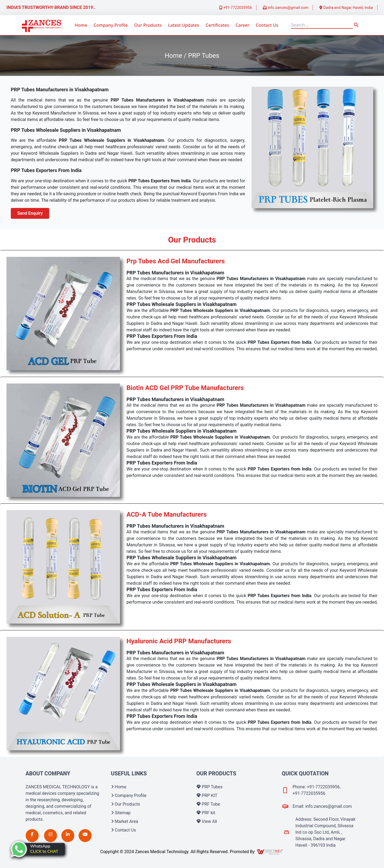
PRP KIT (207, 795)
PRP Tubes (210, 787)
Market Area (125, 821)
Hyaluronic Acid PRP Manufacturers (179, 641)
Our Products (148, 25)
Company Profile (111, 25)
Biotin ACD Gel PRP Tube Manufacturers (185, 388)
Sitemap (121, 813)
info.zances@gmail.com (286, 8)
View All (207, 821)
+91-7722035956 (236, 8)
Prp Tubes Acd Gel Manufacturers (176, 261)
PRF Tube (208, 804)
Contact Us (267, 25)
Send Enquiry (30, 213)
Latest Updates (184, 25)
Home (81, 25)
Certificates (217, 25)
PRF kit (206, 813)
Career (243, 25)
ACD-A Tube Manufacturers (167, 514)
